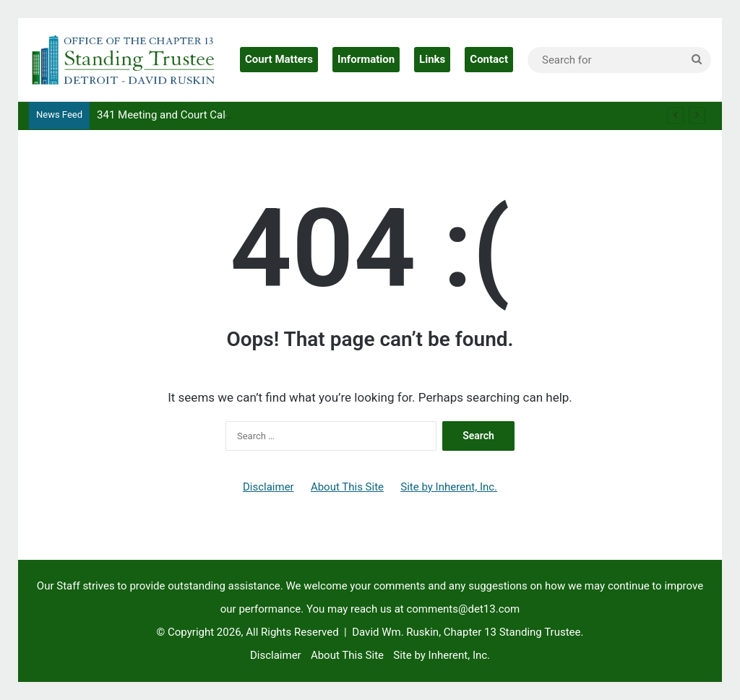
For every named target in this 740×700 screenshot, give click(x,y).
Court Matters (279, 59)
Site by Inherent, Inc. (449, 487)
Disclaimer (268, 487)
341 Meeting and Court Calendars (178, 115)
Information (366, 59)
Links (432, 59)
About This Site (347, 487)
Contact (489, 59)
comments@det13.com (463, 609)
